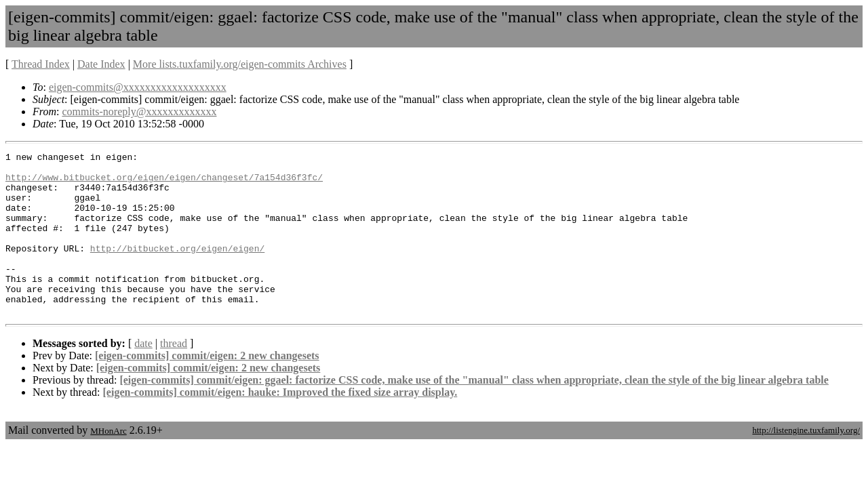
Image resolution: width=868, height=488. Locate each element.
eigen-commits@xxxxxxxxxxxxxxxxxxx (138, 87)
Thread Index (41, 64)
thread (174, 376)
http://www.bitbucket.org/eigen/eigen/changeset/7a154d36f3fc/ (164, 183)
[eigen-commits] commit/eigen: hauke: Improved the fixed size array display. (280, 425)
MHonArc (108, 463)
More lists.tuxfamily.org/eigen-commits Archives (240, 64)
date (143, 376)
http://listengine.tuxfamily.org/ (806, 463)
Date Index (101, 64)
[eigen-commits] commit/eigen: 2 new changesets (207, 388)
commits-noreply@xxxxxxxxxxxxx (139, 111)
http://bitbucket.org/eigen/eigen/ (177, 268)
